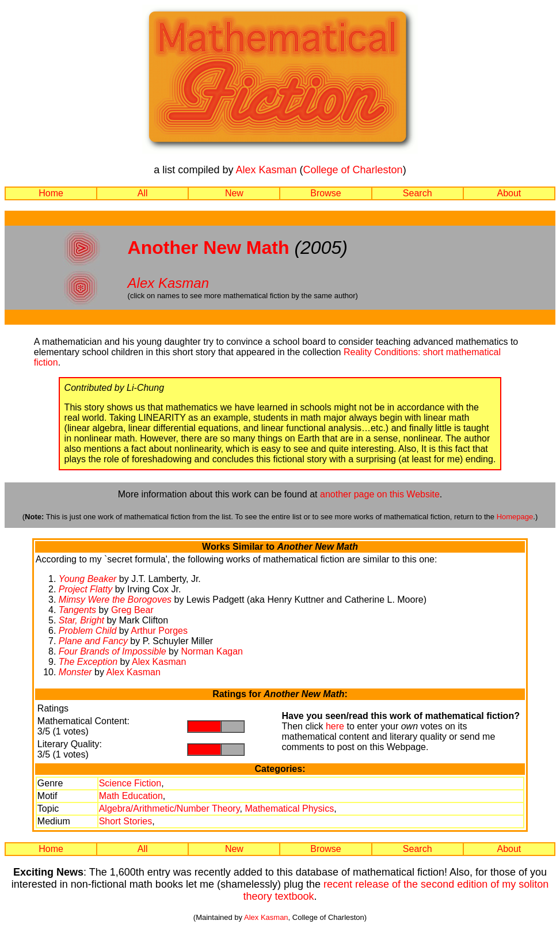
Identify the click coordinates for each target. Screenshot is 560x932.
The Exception (88, 662)
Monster (75, 672)
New (234, 193)
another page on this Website (380, 494)
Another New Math (209, 248)
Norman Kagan (212, 651)
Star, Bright (81, 620)
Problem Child (87, 631)
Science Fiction (130, 783)
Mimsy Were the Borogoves (115, 600)
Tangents (77, 610)
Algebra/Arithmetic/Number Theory (169, 809)
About (509, 193)
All (143, 193)
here (335, 726)
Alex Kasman (266, 170)
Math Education (131, 796)
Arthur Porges (159, 631)
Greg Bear (132, 610)
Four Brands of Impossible (113, 651)
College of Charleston (353, 170)
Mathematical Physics (289, 809)
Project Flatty (85, 589)
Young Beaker (88, 579)
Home (51, 193)
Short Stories (125, 821)
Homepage (515, 517)
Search (418, 193)
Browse (325, 193)
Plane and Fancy (93, 641)
